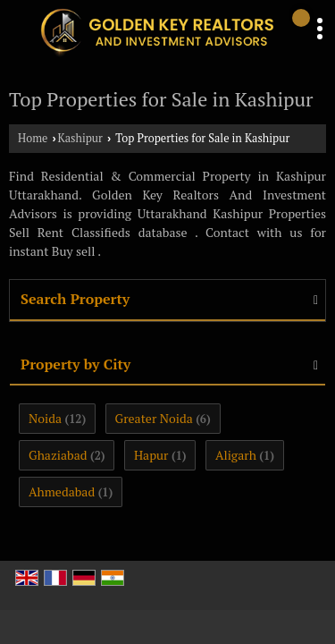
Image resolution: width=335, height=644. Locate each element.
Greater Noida (154, 418)
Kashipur (80, 138)
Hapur (151, 455)
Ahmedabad (62, 491)
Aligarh (236, 455)
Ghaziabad (58, 455)
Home (33, 138)
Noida (45, 418)
